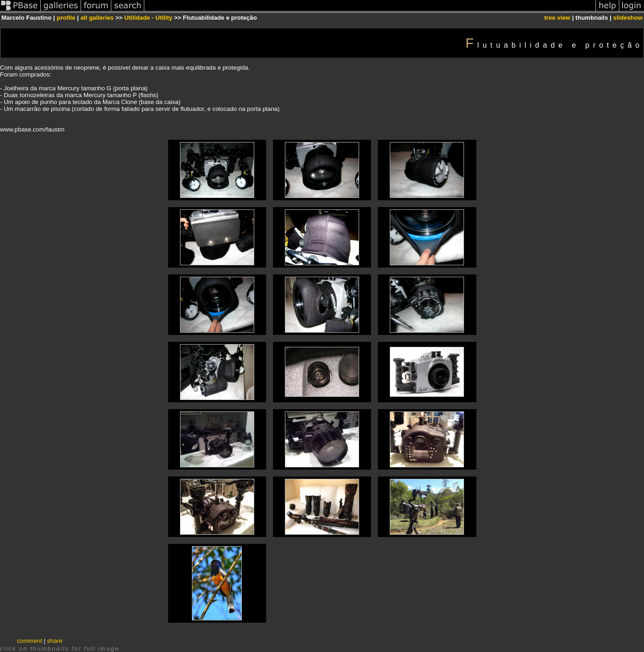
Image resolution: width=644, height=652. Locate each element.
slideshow (628, 18)
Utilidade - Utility (148, 18)
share (55, 641)
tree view (557, 18)
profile (66, 18)
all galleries (97, 18)
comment (30, 641)
